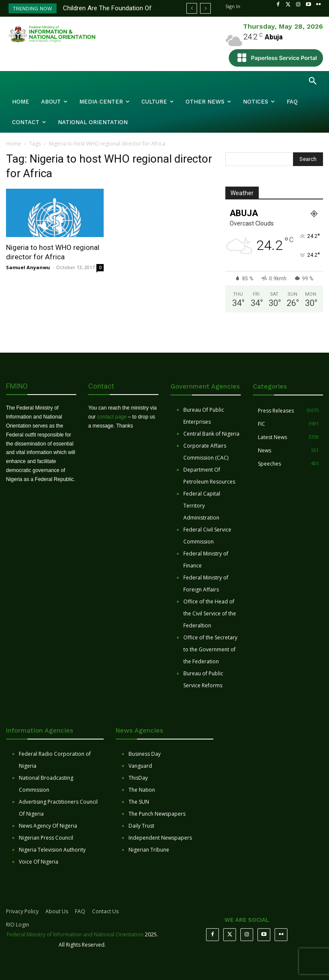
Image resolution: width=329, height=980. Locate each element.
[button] (313, 81)
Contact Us (105, 911)
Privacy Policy (22, 911)
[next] (205, 8)
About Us (57, 911)
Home (13, 144)
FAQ (80, 911)
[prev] (192, 8)
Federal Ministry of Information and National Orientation (75, 934)
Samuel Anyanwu (28, 267)
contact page (112, 417)
